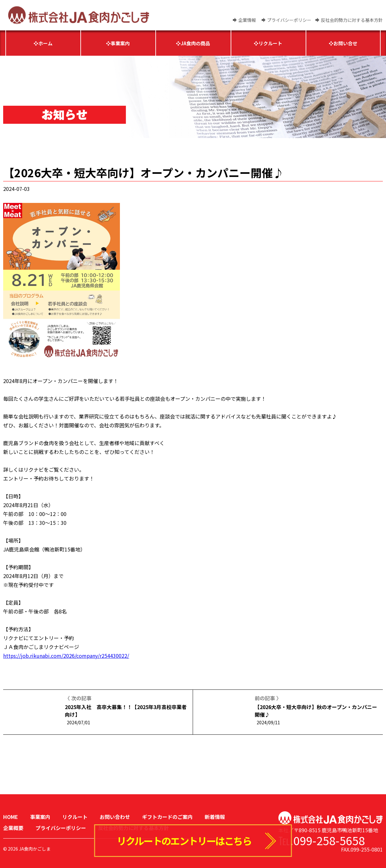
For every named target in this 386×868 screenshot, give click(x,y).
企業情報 (247, 20)
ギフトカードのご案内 (167, 817)
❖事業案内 (118, 43)
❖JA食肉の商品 (193, 43)
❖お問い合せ (343, 43)
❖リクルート (268, 43)
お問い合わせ (115, 817)
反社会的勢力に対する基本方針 (352, 20)
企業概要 (13, 828)
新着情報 (215, 817)
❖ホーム (43, 43)
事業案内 (40, 817)
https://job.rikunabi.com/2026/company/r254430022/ (66, 656)
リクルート (75, 817)
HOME (11, 817)
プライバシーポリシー (289, 20)
